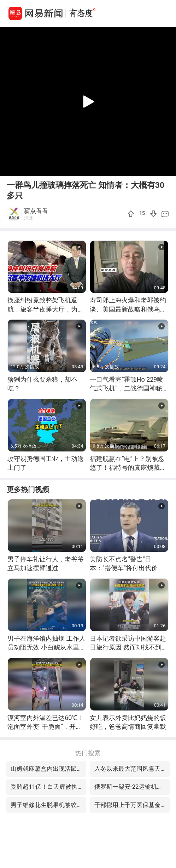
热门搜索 (88, 753)
